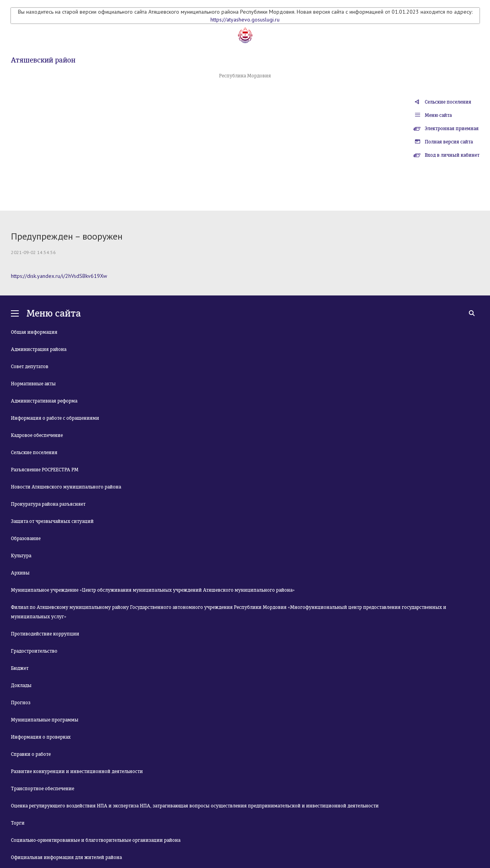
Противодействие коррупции (45, 634)
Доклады (21, 685)
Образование (26, 539)
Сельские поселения (448, 102)
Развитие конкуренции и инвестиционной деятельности (77, 771)
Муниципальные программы (45, 720)
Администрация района (39, 349)
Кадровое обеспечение (37, 435)
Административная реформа (44, 401)
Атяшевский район (43, 60)
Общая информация (34, 332)
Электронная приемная (452, 129)
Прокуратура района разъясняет (48, 504)
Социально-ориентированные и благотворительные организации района (96, 840)
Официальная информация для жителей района (66, 857)
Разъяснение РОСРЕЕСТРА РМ (45, 470)
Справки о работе (31, 754)
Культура (21, 556)
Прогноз (21, 703)
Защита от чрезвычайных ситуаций (52, 521)
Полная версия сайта (449, 142)
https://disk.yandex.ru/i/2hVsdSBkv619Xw (59, 276)
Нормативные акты (33, 384)
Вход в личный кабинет (452, 155)
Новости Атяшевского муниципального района (66, 487)
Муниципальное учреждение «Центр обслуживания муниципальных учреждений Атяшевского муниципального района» (153, 590)
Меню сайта (438, 115)
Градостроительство (34, 651)
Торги (18, 823)
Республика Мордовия (245, 76)
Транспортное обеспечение (43, 789)
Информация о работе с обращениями (55, 418)
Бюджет (20, 668)
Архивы (20, 573)
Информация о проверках (41, 737)
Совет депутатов (30, 367)
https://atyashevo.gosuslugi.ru (245, 20)
